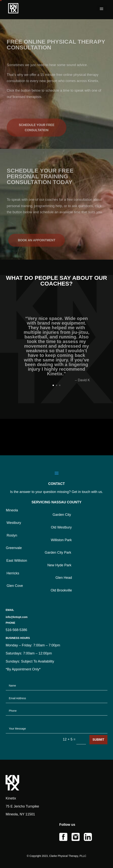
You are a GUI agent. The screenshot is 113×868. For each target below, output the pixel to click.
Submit (98, 740)
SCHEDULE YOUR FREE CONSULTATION (37, 133)
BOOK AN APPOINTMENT (37, 245)
